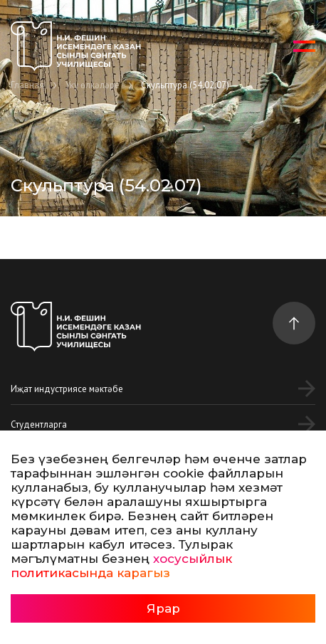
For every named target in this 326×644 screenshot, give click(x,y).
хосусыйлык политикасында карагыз (121, 566)
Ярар (163, 608)
